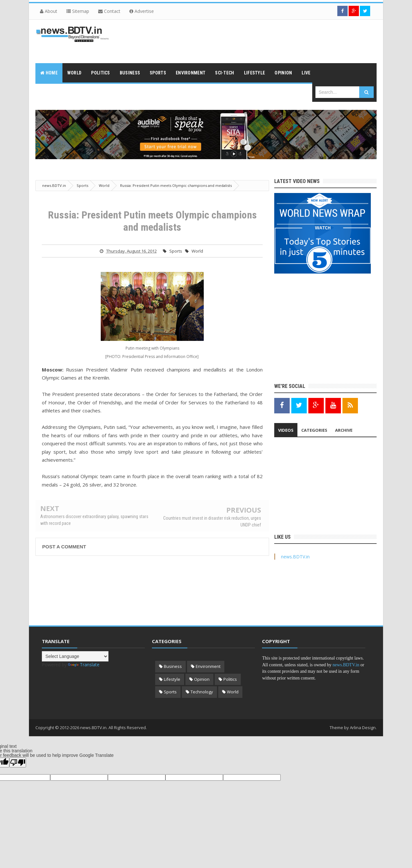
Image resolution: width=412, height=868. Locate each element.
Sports (176, 251)
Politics (230, 679)
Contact (109, 11)
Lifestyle (172, 679)
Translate (84, 665)
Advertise (142, 11)
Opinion (202, 679)
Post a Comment (64, 547)
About (49, 11)
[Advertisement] (259, 41)
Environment (208, 666)
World (197, 251)
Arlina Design (363, 728)
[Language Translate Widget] (75, 656)
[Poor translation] (18, 762)
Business (173, 666)
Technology (202, 692)
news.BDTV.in (295, 557)
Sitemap (78, 11)
